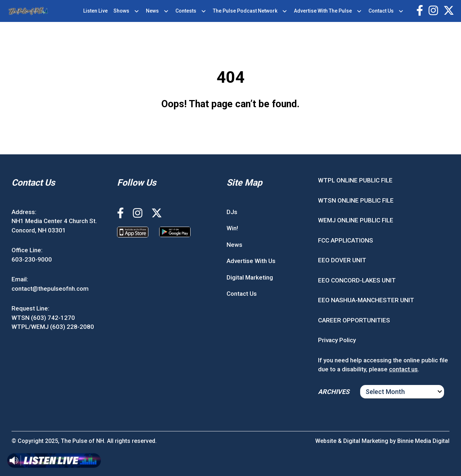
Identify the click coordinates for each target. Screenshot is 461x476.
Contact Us (381, 11)
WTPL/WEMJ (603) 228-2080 (53, 327)
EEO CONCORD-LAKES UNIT (357, 280)
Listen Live (95, 11)
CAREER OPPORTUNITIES (354, 320)
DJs (232, 212)
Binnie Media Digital (423, 441)
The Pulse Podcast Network (245, 11)
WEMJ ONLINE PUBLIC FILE (356, 220)
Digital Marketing (250, 277)
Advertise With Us (251, 261)
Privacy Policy (337, 340)
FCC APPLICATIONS (346, 240)
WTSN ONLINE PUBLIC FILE (356, 200)
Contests (186, 11)
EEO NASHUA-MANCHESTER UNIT (366, 300)
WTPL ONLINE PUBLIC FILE (355, 180)
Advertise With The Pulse (323, 11)
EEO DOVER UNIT (342, 260)
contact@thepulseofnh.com (50, 289)
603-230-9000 (32, 259)
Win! (232, 228)
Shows (121, 11)
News (152, 11)
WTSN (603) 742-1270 (43, 318)
